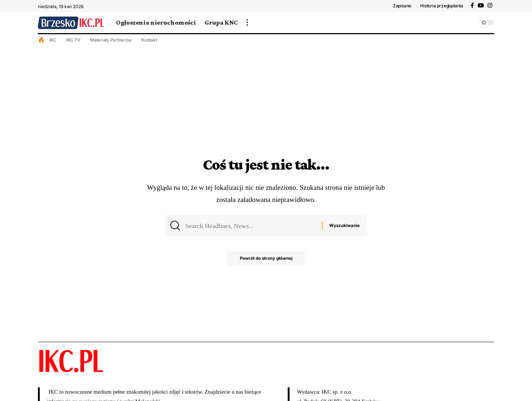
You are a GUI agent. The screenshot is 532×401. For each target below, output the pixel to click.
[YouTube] (481, 6)
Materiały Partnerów (111, 40)
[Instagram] (490, 6)
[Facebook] (472, 6)
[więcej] (247, 22)
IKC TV (73, 40)
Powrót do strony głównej (266, 261)
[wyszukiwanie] (470, 22)
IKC (53, 40)
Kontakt (149, 40)
